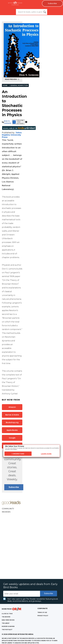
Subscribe (52, 3)
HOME (5, 85)
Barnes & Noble (12, 415)
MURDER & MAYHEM (8, 626)
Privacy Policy (43, 616)
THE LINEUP (6, 623)
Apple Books (12, 430)
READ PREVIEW (12, 79)
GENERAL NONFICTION (19, 85)
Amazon (12, 407)
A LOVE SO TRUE (7, 614)
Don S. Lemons (8, 122)
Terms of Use (42, 612)
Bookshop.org (12, 422)
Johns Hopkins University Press (12, 135)
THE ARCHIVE (6, 617)
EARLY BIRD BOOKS (8, 620)
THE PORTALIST (7, 630)
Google (12, 438)
